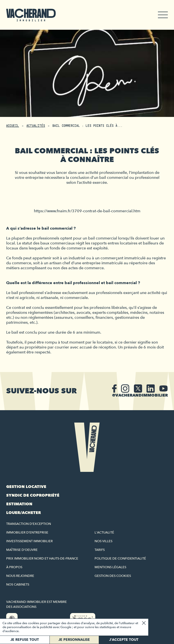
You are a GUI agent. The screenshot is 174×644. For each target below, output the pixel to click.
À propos (14, 567)
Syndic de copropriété (33, 495)
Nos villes (103, 541)
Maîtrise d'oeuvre (22, 550)
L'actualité (104, 533)
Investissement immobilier (29, 541)
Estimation (19, 504)
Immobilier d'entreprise (27, 533)
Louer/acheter (24, 513)
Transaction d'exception (29, 524)
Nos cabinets (18, 585)
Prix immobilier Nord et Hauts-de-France (42, 559)
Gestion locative (26, 487)
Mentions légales (110, 567)
